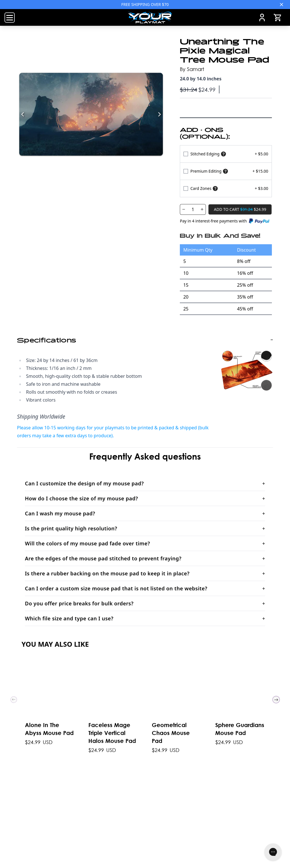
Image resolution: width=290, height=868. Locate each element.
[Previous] (23, 114)
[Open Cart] (278, 18)
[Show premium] (225, 171)
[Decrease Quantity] (184, 209)
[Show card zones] (215, 188)
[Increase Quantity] (202, 209)
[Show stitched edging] (223, 154)
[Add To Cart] (240, 209)
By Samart (192, 69)
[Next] (159, 114)
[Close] (282, 5)
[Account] (262, 18)
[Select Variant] (226, 154)
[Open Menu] (10, 18)
